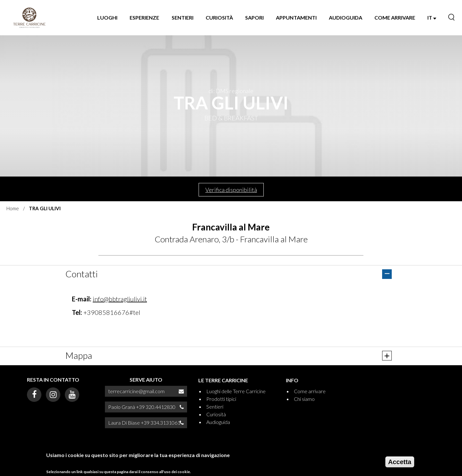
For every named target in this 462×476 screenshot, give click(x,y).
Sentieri (183, 17)
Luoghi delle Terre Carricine (236, 391)
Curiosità (219, 17)
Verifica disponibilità (231, 190)
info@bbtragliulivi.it (120, 299)
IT (432, 17)
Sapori (254, 17)
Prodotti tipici (221, 399)
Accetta (400, 462)
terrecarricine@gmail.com (136, 391)
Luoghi (107, 17)
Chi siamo (304, 399)
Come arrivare (395, 17)
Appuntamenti (296, 17)
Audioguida (346, 17)
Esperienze (144, 17)
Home (13, 208)
